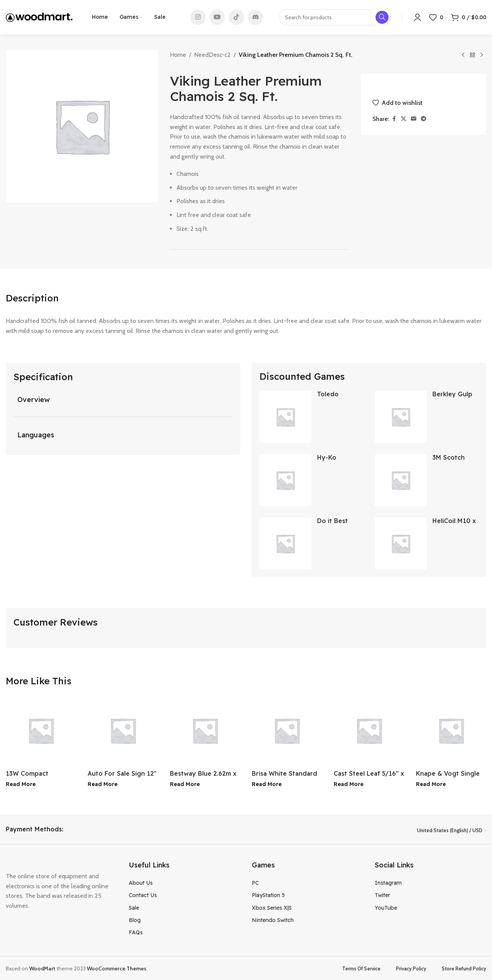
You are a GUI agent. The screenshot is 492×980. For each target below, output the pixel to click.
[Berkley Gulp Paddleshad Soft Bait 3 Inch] (401, 417)
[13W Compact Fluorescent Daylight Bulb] (41, 731)
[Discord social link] (256, 17)
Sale (134, 907)
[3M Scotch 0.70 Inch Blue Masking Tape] (401, 480)
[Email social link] (414, 119)
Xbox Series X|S (272, 907)
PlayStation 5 (268, 895)
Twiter (382, 895)
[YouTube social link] (217, 17)
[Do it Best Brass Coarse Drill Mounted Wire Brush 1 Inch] (285, 544)
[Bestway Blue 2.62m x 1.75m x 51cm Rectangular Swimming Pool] (205, 731)
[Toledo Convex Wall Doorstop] (285, 417)
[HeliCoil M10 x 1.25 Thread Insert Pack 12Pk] (401, 544)
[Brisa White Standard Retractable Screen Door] (287, 731)
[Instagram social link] (198, 17)
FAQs (136, 932)
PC (255, 882)
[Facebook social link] (394, 119)
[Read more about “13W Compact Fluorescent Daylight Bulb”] (21, 785)
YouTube (386, 907)
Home (178, 55)
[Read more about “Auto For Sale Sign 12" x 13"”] (103, 785)
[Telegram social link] (424, 119)
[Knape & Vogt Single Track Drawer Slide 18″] (451, 731)
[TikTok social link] (236, 17)
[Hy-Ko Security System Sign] (285, 480)
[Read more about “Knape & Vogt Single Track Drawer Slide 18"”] (431, 785)
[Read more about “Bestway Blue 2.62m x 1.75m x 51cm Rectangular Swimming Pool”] (185, 785)
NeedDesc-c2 (212, 55)
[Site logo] (39, 17)
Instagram (388, 882)
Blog (135, 920)
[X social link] (404, 119)
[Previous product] (463, 55)
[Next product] (482, 55)
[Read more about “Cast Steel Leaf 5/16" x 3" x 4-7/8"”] (349, 785)
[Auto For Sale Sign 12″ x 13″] (123, 731)
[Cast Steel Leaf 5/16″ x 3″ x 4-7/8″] (369, 731)
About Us (141, 882)
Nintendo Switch (273, 920)
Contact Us (143, 895)
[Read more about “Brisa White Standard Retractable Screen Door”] (267, 785)
